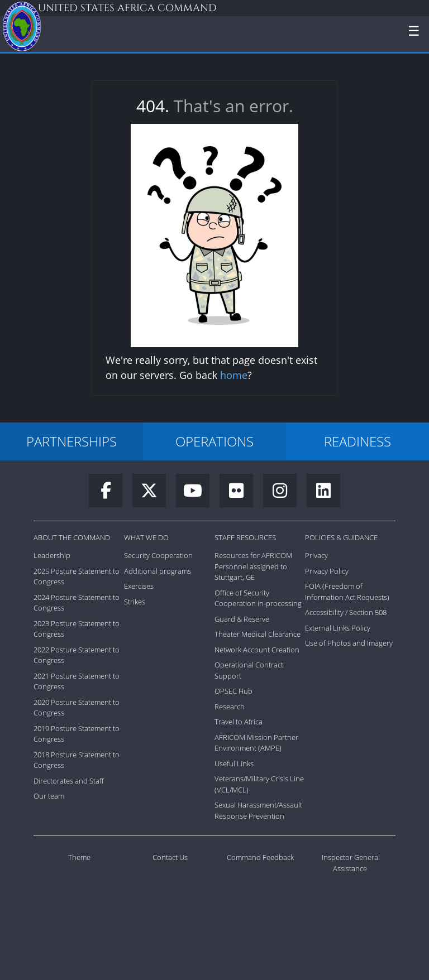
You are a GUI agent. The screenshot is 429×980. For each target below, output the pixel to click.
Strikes (135, 602)
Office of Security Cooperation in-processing (258, 598)
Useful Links (234, 763)
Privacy (316, 555)
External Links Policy (338, 628)
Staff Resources (245, 537)
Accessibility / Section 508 (346, 612)
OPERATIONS (214, 441)
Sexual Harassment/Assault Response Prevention (258, 810)
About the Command (72, 537)
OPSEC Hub (233, 691)
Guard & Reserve (242, 619)
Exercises (139, 586)
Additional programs (158, 571)
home (234, 375)
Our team (49, 796)
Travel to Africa (239, 722)
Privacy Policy (327, 571)
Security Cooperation (158, 555)
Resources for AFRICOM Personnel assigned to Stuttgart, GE (253, 566)
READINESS (357, 441)
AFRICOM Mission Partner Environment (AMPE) (256, 743)
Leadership (52, 555)
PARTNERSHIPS (71, 441)
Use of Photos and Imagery (349, 643)
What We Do (146, 537)
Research (230, 707)
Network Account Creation (257, 650)
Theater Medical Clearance (258, 634)
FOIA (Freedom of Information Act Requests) (347, 592)
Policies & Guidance (341, 537)
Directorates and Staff (69, 781)
